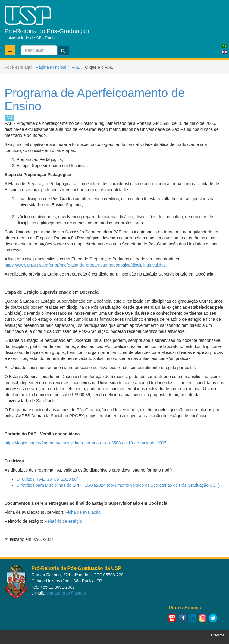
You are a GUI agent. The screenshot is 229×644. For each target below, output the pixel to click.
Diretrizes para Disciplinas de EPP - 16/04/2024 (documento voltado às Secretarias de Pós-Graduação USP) (118, 485)
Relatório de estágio (63, 521)
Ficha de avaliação (83, 512)
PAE (75, 67)
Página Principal (51, 67)
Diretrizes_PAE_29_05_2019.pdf (47, 479)
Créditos (218, 635)
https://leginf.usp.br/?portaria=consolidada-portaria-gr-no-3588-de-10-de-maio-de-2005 (85, 443)
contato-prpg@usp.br (66, 593)
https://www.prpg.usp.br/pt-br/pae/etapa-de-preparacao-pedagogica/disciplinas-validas (85, 265)
